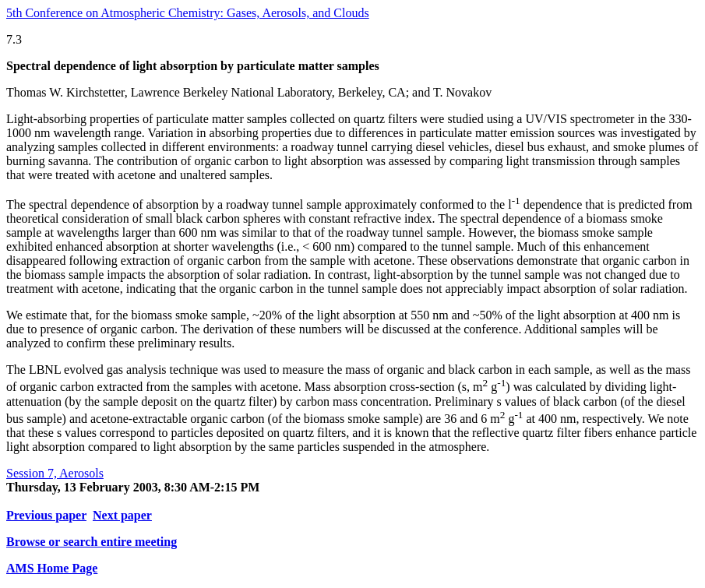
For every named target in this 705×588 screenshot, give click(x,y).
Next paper (122, 515)
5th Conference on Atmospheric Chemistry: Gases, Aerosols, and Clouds (188, 13)
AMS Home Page (52, 568)
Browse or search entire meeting (92, 542)
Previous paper (46, 515)
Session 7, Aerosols (55, 473)
